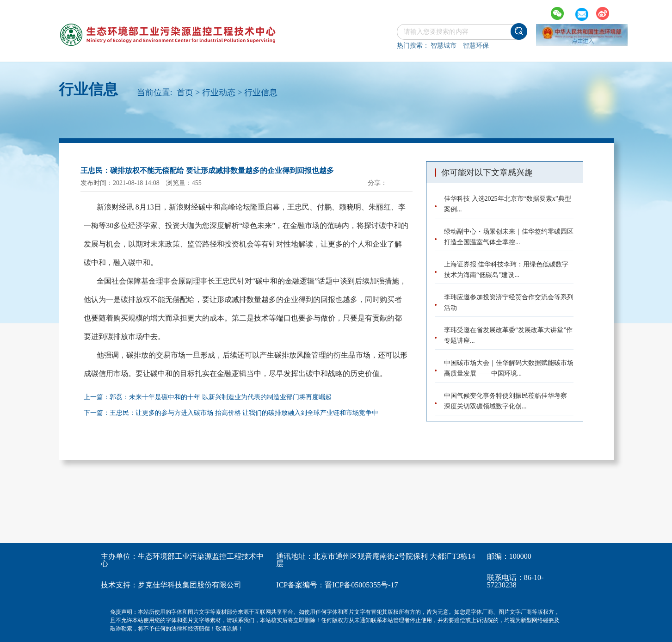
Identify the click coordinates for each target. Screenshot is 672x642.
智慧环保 (476, 46)
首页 (185, 93)
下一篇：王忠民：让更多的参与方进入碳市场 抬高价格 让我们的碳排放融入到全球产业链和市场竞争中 (231, 413)
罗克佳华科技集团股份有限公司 (190, 585)
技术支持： (119, 585)
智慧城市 (444, 46)
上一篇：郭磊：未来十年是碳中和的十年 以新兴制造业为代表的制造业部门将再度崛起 (208, 397)
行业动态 (219, 93)
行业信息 (261, 93)
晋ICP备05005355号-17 (361, 585)
